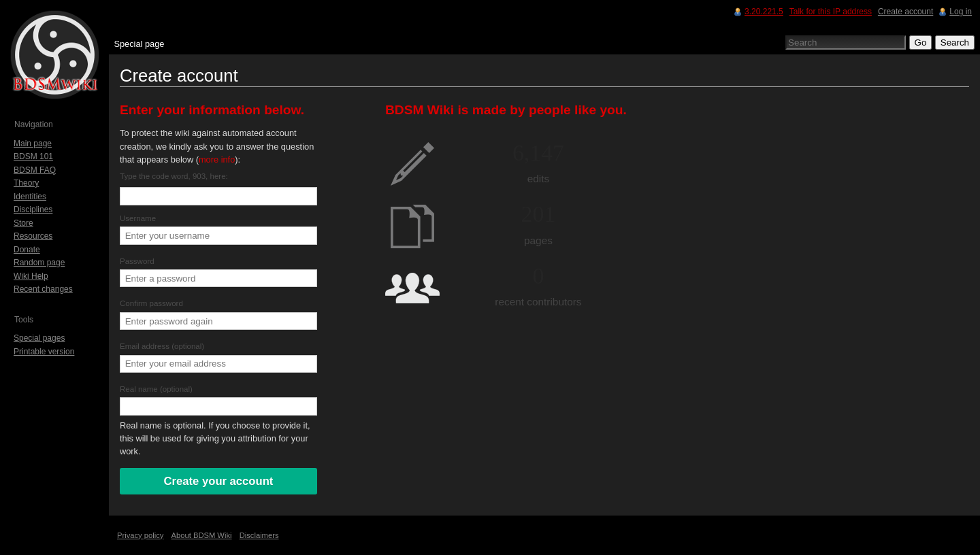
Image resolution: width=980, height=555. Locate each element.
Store (23, 223)
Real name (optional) (156, 389)
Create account (905, 12)
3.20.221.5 (764, 12)
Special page (139, 44)
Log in (961, 12)
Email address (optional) (162, 346)
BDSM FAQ (35, 170)
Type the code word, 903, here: (174, 176)
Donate (27, 250)
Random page (39, 263)
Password (137, 261)
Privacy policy (140, 535)
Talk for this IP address (831, 12)
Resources (33, 236)
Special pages (39, 338)
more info (217, 159)
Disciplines (33, 209)
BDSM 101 (33, 156)
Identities (30, 197)
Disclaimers (259, 535)
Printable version (44, 352)
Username (138, 218)
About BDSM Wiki (202, 535)
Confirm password (151, 303)
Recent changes (43, 289)
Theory (26, 183)
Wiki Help (31, 276)
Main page (33, 144)
